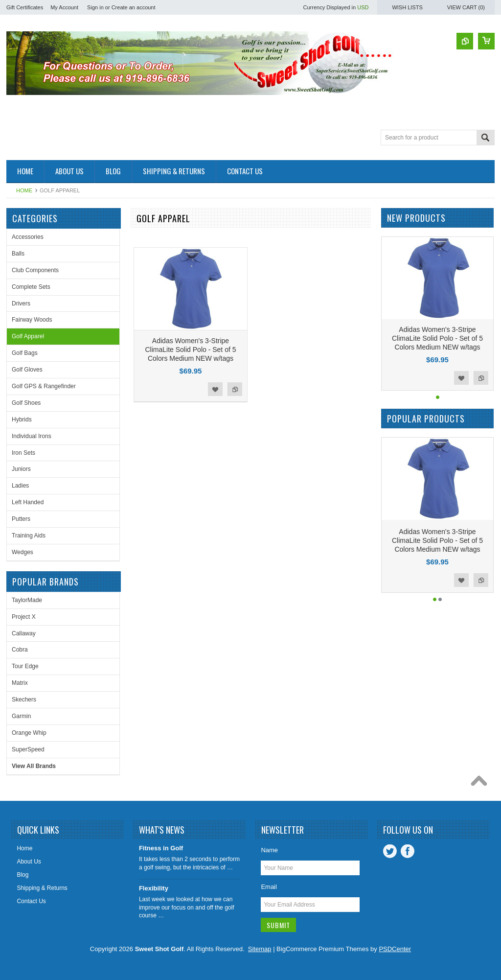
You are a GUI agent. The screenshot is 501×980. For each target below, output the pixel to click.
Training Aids (29, 536)
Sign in (95, 7)
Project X (24, 617)
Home (24, 190)
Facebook (408, 851)
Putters (21, 519)
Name (269, 850)
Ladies (20, 486)
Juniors (21, 469)
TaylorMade (27, 600)
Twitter (390, 851)
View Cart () (466, 7)
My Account (64, 7)
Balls (18, 254)
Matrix (20, 683)
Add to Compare (235, 389)
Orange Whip (29, 733)
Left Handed (28, 502)
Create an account (134, 7)
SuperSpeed (28, 749)
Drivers (21, 303)
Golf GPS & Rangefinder (44, 386)
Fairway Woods (32, 320)
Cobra (20, 650)
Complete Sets (31, 287)
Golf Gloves (27, 370)
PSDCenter (395, 949)
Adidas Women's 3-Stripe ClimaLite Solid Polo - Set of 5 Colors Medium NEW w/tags (191, 350)
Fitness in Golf (161, 848)
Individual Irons (32, 436)
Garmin (21, 716)
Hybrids (22, 420)
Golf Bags (25, 353)
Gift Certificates (25, 7)
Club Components (35, 270)
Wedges (23, 552)
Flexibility (154, 888)
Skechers (24, 700)
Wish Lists (407, 7)
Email (269, 887)
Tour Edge (25, 666)
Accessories (28, 237)
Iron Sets (23, 453)
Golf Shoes (26, 403)
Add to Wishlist (215, 389)
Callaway (24, 633)
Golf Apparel (28, 336)
